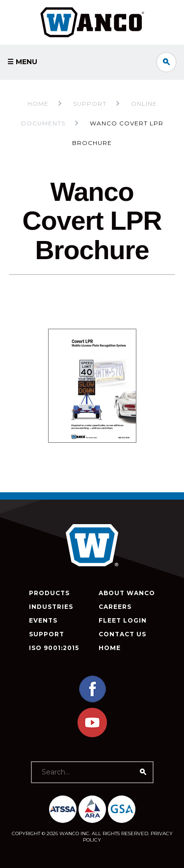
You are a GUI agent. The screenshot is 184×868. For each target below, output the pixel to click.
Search (166, 62)
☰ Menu (22, 62)
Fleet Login (123, 620)
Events (43, 620)
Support (47, 634)
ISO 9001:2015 (54, 648)
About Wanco (127, 593)
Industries (51, 607)
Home (38, 104)
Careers (115, 607)
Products (49, 593)
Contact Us (122, 634)
